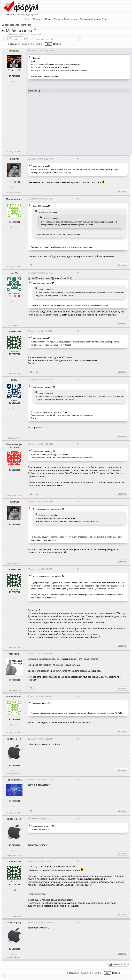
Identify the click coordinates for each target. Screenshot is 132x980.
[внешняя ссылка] (37, 894)
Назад (24, 44)
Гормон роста (14, 780)
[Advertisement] (79, 122)
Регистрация (70, 19)
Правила (38, 19)
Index (28, 19)
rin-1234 (14, 273)
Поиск (48, 19)
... (59, 212)
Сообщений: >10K (14, 152)
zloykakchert (14, 331)
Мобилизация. (20, 31)
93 (38, 44)
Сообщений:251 (14, 325)
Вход (104, 19)
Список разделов (10, 25)
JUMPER (14, 159)
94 (42, 44)
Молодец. (14, 654)
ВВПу (14, 380)
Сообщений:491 (14, 438)
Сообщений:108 (14, 374)
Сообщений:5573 (14, 690)
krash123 (37, 166)
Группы (57, 19)
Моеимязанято (14, 199)
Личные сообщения (90, 19)
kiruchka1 (14, 51)
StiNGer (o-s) (14, 739)
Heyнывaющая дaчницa (14, 446)
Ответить (122, 191)
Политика (26, 25)
